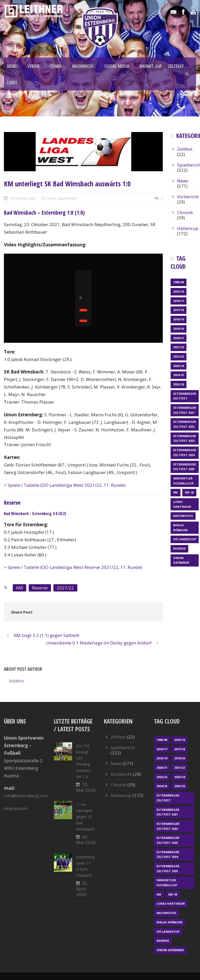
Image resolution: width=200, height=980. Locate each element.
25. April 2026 (82, 889)
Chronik (185, 212)
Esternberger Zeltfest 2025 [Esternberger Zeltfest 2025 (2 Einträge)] (185, 467)
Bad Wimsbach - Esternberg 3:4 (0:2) (35, 514)
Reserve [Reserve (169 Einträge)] (179, 548)
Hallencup (188, 228)
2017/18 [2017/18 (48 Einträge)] (179, 310)
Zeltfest (185, 149)
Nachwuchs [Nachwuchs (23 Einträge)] (183, 516)
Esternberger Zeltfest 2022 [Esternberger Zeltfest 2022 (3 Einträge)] (185, 424)
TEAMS (56, 66)
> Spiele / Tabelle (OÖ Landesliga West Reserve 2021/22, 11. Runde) (73, 567)
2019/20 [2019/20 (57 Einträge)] (179, 329)
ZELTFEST (176, 66)
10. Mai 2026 (86, 787)
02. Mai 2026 (86, 840)
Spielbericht (67, 198)
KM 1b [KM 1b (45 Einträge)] (189, 492)
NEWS (12, 66)
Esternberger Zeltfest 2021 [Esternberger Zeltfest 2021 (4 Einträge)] (185, 410)
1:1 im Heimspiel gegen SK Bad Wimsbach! (85, 817)
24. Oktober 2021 (23, 198)
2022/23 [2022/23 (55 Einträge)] (179, 356)
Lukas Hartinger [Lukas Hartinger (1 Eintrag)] (182, 504)
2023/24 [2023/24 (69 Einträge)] (179, 366)
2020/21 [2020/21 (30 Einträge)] (179, 338)
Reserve (40, 588)
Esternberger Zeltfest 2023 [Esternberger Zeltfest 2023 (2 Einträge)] (185, 438)
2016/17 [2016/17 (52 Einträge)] (179, 301)
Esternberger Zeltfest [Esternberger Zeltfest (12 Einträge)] (185, 396)
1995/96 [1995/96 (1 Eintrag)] (179, 282)
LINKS (12, 83)
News (52, 198)
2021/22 (65, 588)
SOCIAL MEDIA (117, 66)
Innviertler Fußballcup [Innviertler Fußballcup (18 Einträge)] (183, 481)
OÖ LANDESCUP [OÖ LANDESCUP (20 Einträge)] (185, 539)
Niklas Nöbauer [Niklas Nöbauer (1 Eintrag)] (180, 528)
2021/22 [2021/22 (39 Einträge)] (179, 347)
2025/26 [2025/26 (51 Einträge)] (179, 384)
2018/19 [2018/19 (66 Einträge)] (179, 319)
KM (20, 588)
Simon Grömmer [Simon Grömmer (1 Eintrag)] (181, 560)
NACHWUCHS (83, 66)
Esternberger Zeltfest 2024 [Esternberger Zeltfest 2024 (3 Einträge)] (185, 452)
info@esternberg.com (26, 796)
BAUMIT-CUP (151, 66)
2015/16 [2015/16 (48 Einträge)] (179, 291)
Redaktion (17, 681)
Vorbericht (188, 197)
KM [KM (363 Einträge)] (176, 492)
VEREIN (33, 66)
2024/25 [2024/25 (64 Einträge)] (179, 375)
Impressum (16, 808)
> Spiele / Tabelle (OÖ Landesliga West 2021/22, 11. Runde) (65, 485)
